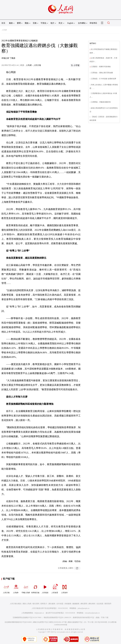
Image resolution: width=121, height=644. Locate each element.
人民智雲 (55, 588)
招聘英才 (44, 604)
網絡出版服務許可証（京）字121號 (81, 622)
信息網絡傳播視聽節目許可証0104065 (18, 622)
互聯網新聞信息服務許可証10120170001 (27, 618)
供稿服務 (68, 604)
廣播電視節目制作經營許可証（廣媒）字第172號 (91, 618)
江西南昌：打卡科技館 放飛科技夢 (104, 79)
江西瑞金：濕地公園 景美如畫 (102, 73)
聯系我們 (108, 604)
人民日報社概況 (16, 604)
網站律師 (92, 604)
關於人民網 (27, 604)
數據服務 (76, 604)
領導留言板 (35, 588)
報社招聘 (36, 604)
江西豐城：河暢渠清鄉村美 (101, 102)
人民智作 (64, 588)
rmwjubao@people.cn (92, 613)
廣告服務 (52, 604)
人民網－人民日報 (33, 65)
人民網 (4, 30)
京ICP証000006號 (101, 622)
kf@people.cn (39, 613)
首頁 (3, 23)
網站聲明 (84, 604)
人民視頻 (45, 588)
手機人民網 (26, 588)
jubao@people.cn (84, 608)
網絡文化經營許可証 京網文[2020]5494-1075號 (50, 622)
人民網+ (16, 588)
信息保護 (100, 604)
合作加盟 (60, 604)
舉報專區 (93, 23)
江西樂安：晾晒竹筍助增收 (101, 67)
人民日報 (6, 588)
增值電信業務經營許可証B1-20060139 (57, 618)
